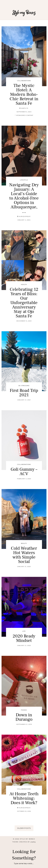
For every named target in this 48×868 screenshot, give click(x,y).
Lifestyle (24, 180)
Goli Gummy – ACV (24, 472)
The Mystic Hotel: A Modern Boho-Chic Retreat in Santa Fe (24, 94)
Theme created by (24, 842)
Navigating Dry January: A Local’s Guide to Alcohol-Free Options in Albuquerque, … (24, 198)
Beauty (24, 543)
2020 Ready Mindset (24, 638)
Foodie (24, 710)
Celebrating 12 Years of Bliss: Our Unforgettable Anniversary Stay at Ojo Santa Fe (24, 303)
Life (24, 631)
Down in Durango (24, 717)
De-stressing (24, 386)
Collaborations (24, 81)
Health (24, 285)
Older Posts (24, 828)
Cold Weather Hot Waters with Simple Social (24, 555)
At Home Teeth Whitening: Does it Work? (24, 798)
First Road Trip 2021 (24, 393)
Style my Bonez (24, 13)
